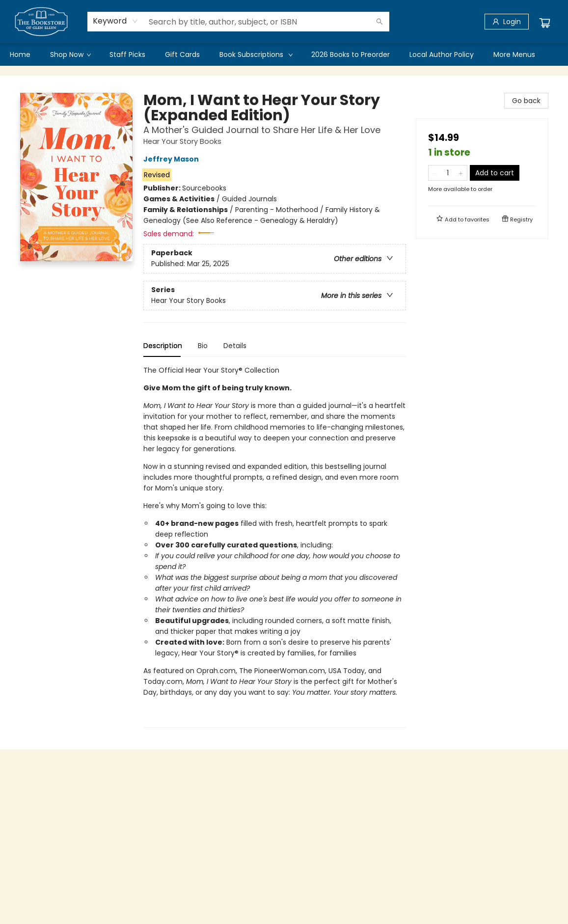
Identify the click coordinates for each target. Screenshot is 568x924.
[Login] (507, 22)
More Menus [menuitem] (514, 54)
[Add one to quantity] (461, 173)
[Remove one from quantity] (435, 173)
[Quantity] (448, 173)
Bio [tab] (203, 346)
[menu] (284, 54)
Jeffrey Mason (173, 159)
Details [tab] (235, 346)
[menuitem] (20, 54)
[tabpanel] (275, 546)
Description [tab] (163, 346)
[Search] (379, 22)
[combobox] (116, 21)
